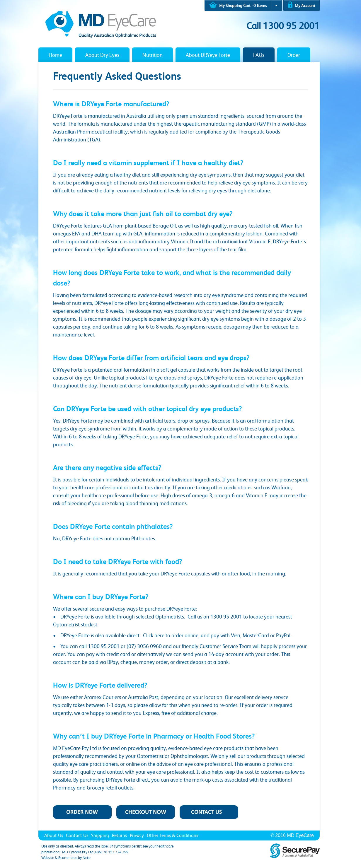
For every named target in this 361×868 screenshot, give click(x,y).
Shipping (100, 835)
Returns (119, 835)
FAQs (259, 55)
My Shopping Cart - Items (238, 5)
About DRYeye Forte (208, 55)
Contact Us (77, 835)
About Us (54, 835)
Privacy (137, 835)
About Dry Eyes (102, 55)
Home (55, 55)
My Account (302, 5)
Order (294, 55)
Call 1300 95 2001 (283, 25)
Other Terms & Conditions (172, 835)
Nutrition (153, 55)
